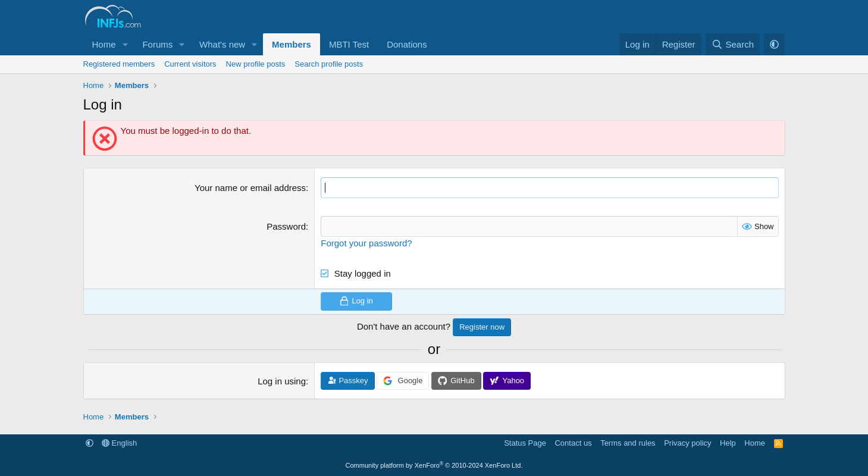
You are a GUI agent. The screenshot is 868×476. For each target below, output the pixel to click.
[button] (125, 44)
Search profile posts (329, 64)
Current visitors (190, 64)
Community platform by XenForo (434, 465)
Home (104, 44)
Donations (407, 44)
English (119, 443)
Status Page (525, 443)
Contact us (573, 443)
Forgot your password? (366, 243)
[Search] (733, 44)
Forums (157, 44)
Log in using (282, 381)
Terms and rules (628, 443)
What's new (222, 44)
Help (728, 443)
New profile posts (256, 64)
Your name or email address (250, 188)
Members (292, 44)
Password (286, 226)
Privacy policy (687, 443)
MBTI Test (349, 44)
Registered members (119, 64)
